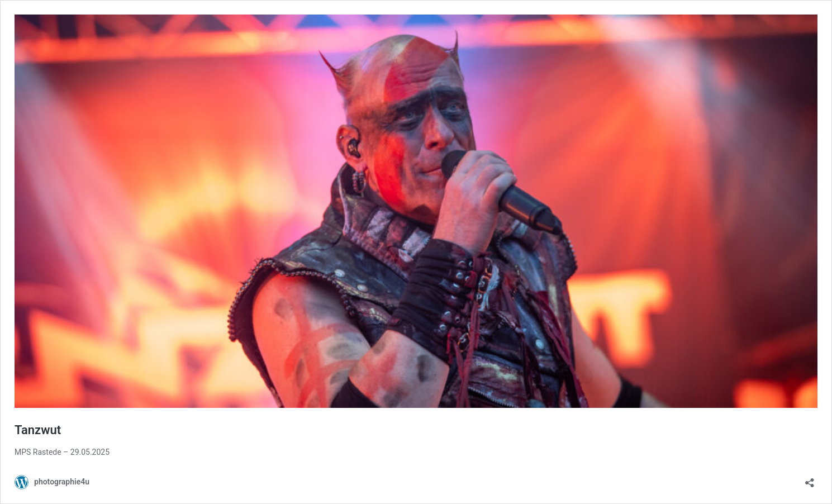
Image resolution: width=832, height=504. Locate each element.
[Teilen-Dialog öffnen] (810, 479)
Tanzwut (38, 430)
